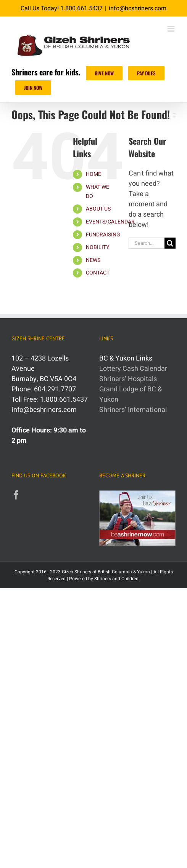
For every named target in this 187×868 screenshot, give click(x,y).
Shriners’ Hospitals (128, 379)
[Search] (170, 243)
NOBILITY (98, 247)
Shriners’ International (133, 410)
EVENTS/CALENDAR (110, 222)
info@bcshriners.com (138, 8)
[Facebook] (16, 495)
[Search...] (147, 243)
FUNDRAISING (103, 235)
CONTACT (98, 273)
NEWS (93, 260)
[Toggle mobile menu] (172, 29)
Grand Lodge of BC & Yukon (131, 394)
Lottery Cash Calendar (133, 369)
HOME (93, 174)
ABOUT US (98, 209)
